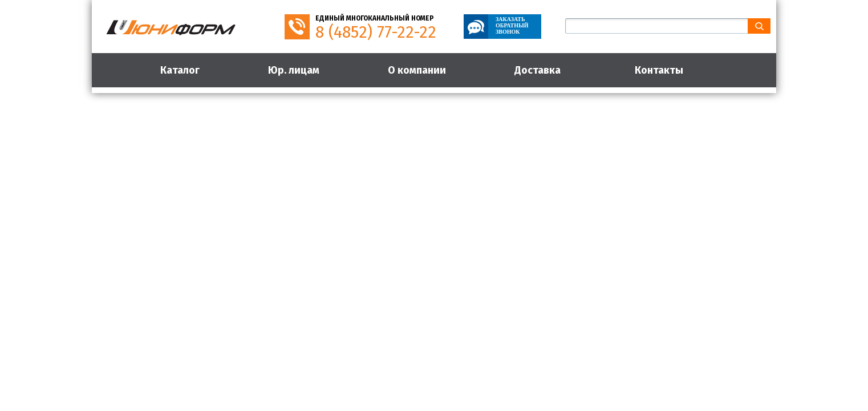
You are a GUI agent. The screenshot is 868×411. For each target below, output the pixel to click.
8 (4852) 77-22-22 (376, 32)
